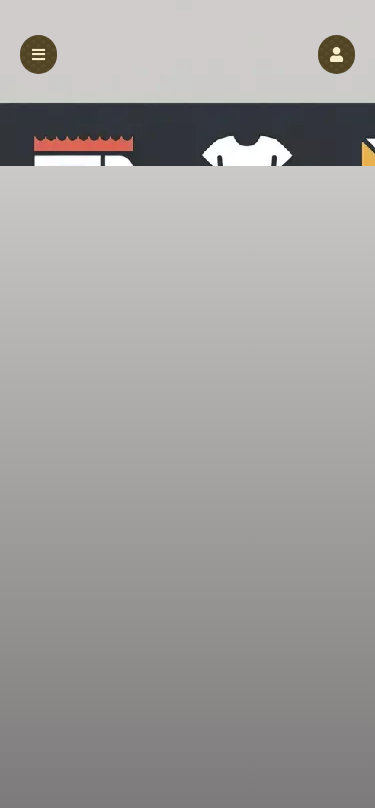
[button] (336, 54)
